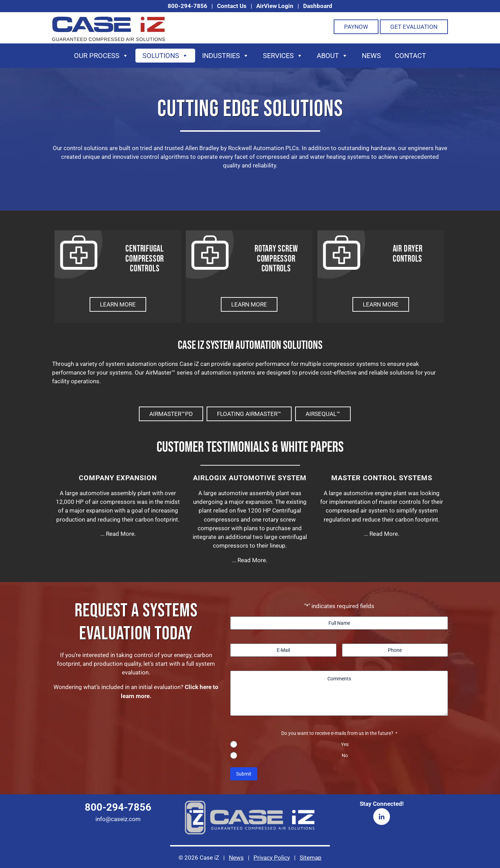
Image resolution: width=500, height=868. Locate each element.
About (332, 56)
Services (283, 56)
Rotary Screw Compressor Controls (276, 259)
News (371, 56)
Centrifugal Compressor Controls (145, 259)
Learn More (118, 304)
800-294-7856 (187, 6)
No (345, 755)
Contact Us (232, 6)
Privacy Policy (272, 858)
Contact (410, 56)
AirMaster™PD (171, 414)
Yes (345, 744)
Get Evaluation (414, 27)
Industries (226, 56)
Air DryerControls (408, 259)
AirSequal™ (323, 414)
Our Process (101, 56)
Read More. (121, 534)
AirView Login (275, 6)
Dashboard (318, 6)
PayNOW (356, 27)
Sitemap (311, 858)
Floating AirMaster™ (249, 414)
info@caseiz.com (118, 819)
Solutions (165, 56)
